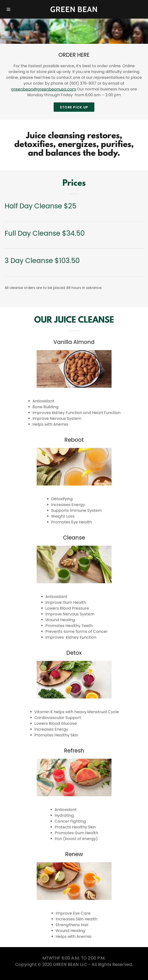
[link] (74, 9)
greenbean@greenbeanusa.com (44, 89)
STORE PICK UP (74, 107)
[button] (14, 9)
